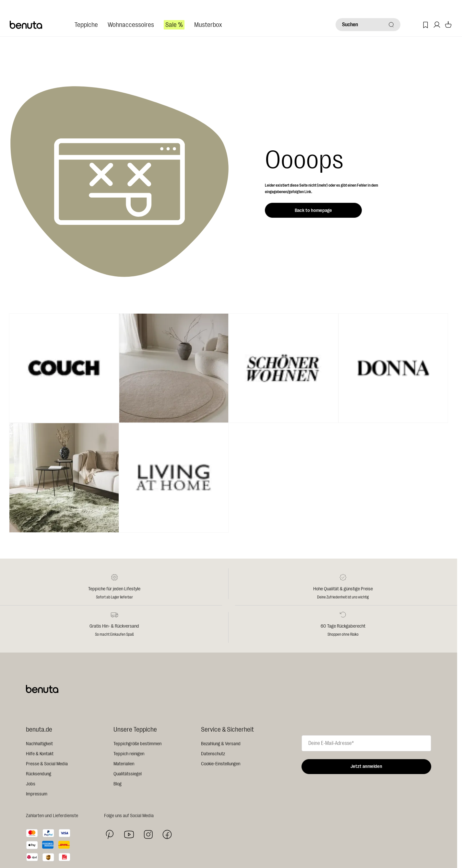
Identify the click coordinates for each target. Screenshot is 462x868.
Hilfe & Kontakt (40, 754)
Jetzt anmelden (366, 766)
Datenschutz (213, 754)
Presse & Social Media (47, 764)
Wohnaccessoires (131, 25)
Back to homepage (313, 210)
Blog (118, 784)
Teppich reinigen (129, 754)
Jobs (31, 784)
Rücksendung (39, 774)
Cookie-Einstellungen (221, 764)
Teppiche (86, 25)
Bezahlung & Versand (221, 744)
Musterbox (208, 25)
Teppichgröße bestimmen (137, 744)
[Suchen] (368, 25)
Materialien (124, 764)
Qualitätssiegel (128, 774)
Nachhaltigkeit (39, 744)
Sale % (174, 25)
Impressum (37, 794)
